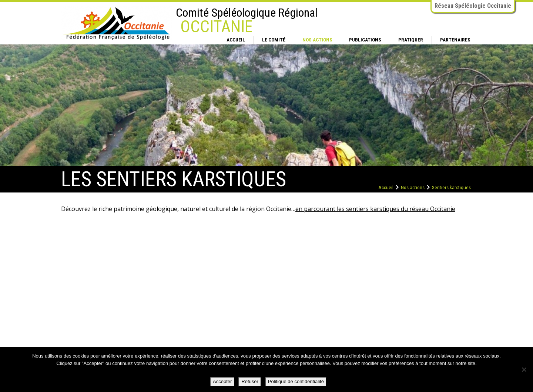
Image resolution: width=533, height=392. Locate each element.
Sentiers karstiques (451, 187)
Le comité (274, 40)
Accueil (236, 40)
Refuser (250, 381)
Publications (365, 40)
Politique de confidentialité (296, 381)
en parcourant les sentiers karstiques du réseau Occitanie (375, 209)
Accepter (222, 381)
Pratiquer (411, 40)
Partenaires (455, 40)
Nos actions (317, 40)
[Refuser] (524, 369)
